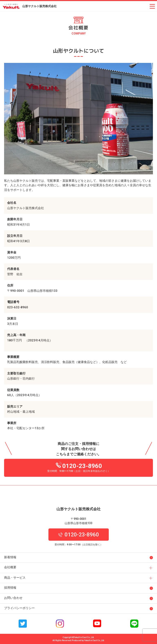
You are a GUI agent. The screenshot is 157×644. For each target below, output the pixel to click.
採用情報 (10, 588)
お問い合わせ (13, 598)
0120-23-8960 (79, 465)
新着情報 (10, 557)
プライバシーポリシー (19, 608)
